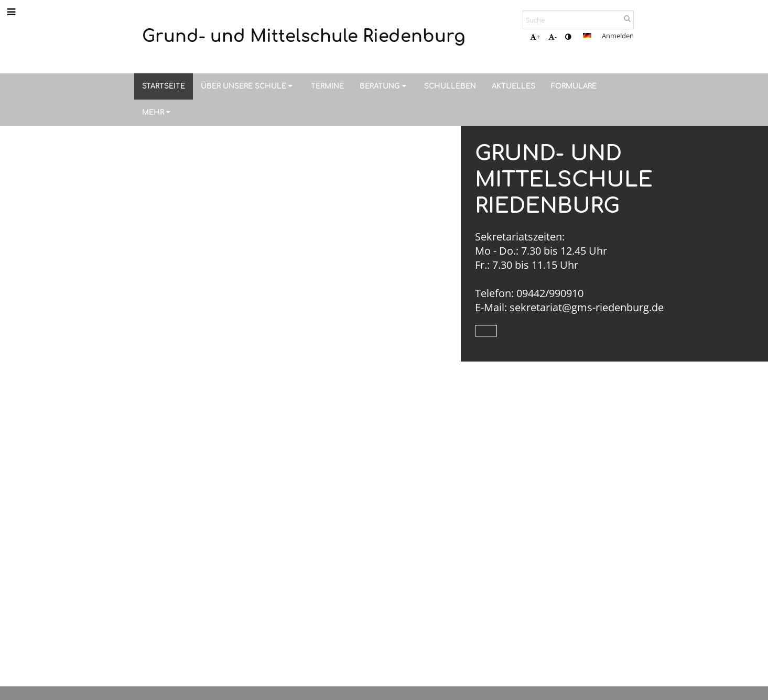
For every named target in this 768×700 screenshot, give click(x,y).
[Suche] (578, 20)
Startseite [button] (164, 86)
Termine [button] (327, 86)
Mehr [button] (158, 112)
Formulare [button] (574, 86)
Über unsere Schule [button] (248, 86)
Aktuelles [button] (513, 86)
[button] (587, 36)
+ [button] (535, 37)
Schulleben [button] (450, 86)
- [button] (553, 37)
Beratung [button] (384, 86)
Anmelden (618, 36)
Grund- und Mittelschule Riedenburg (564, 180)
